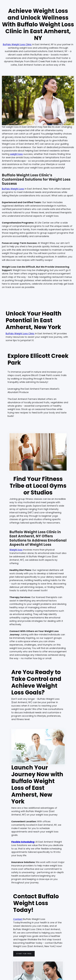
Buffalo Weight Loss (13, 189)
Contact (18, 919)
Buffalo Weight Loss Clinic (17, 44)
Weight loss (16, 550)
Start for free (24, 954)
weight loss (16, 154)
